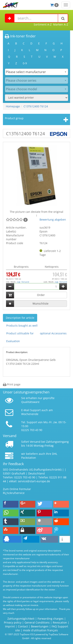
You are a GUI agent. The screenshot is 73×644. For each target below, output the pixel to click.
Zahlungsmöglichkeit (21, 619)
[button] (11, 504)
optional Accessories (53, 333)
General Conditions (37, 622)
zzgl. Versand (23, 282)
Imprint (10, 626)
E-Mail (25, 410)
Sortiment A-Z (43, 24)
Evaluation (13, 341)
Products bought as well (22, 326)
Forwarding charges (51, 619)
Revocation (60, 622)
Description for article (20, 318)
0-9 (25, 63)
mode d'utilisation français (40, 630)
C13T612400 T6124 (36, 106)
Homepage (13, 106)
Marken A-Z (61, 24)
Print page (12, 384)
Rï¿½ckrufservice (14, 493)
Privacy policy (13, 622)
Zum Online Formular (17, 489)
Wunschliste (40, 303)
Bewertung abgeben (53, 220)
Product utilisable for (20, 333)
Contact (23, 626)
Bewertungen (40, 626)
